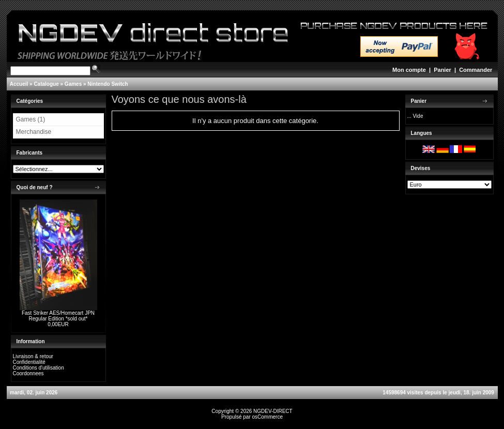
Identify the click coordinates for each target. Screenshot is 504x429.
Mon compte (409, 70)
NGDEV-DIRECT (273, 411)
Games (73, 84)
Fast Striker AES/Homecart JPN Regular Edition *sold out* (58, 316)
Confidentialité (29, 362)
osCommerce (268, 417)
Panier (442, 70)
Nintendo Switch (108, 84)
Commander (476, 70)
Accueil (19, 84)
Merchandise (34, 132)
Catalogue (46, 84)
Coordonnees (28, 373)
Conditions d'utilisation (39, 368)
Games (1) (31, 119)
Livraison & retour (33, 356)
